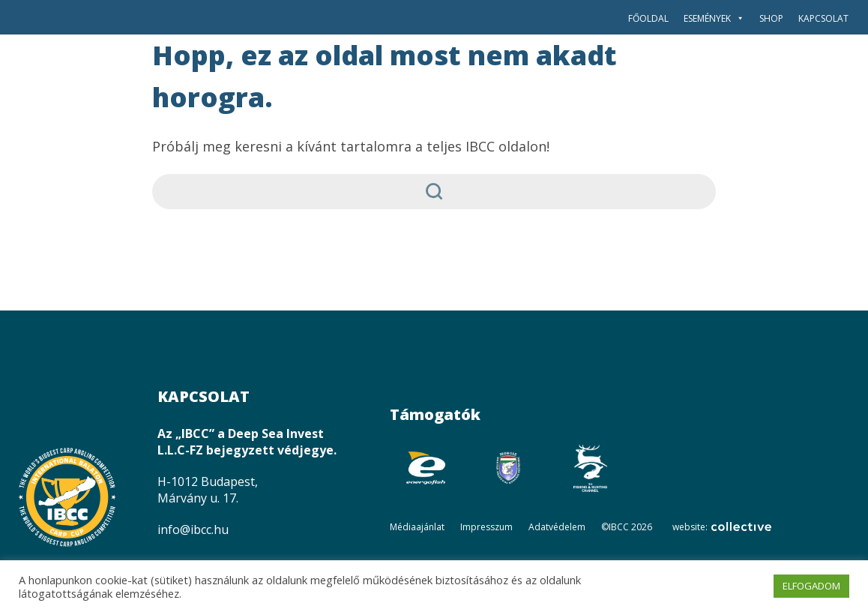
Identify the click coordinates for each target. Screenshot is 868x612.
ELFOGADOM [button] (811, 586)
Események (714, 18)
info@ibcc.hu (193, 529)
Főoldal (648, 18)
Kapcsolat (823, 18)
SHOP (771, 18)
